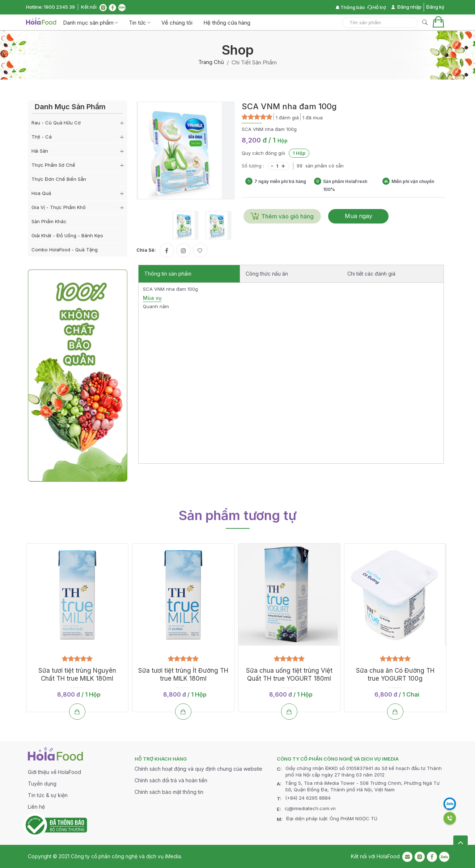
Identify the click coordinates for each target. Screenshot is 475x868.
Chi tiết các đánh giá (371, 274)
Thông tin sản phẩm (168, 274)
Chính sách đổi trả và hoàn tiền (171, 780)
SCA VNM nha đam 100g (289, 106)
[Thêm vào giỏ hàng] (77, 712)
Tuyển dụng (42, 784)
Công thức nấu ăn (267, 274)
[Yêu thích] (200, 250)
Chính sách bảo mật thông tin (169, 792)
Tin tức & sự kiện (48, 795)
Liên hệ (36, 807)
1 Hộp (299, 153)
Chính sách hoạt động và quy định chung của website (198, 769)
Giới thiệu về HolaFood (54, 772)
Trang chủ (211, 62)
